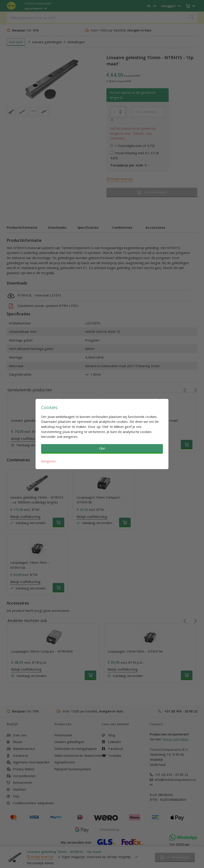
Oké (102, 448)
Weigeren (48, 461)
